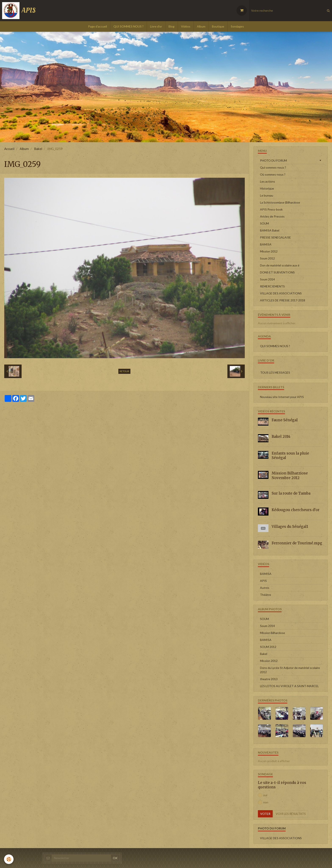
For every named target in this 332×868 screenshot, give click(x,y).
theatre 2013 (269, 679)
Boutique (218, 26)
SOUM (264, 223)
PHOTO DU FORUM (273, 160)
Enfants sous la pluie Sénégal (290, 455)
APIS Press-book (271, 209)
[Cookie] (9, 859)
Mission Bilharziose (273, 633)
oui (263, 795)
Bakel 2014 (281, 437)
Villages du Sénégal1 (290, 527)
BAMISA (266, 244)
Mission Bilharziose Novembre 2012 (290, 476)
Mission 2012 (269, 251)
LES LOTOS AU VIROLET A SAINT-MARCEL (289, 686)
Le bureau (267, 195)
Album (201, 26)
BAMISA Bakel (270, 230)
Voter (265, 814)
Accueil (9, 149)
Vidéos (186, 26)
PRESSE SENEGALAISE (275, 237)
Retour (124, 371)
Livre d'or (156, 26)
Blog (172, 26)
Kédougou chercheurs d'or (296, 510)
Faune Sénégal (285, 420)
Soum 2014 (267, 279)
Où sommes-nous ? (273, 174)
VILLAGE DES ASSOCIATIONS (281, 293)
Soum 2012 (267, 258)
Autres (265, 588)
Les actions (268, 181)
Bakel (38, 149)
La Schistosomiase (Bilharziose (280, 202)
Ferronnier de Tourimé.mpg (297, 543)
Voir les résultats (291, 814)
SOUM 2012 (268, 647)
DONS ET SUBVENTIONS (277, 272)
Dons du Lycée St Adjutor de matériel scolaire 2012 (290, 670)
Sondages (237, 26)
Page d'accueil (98, 26)
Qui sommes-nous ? (273, 167)
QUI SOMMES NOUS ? (129, 26)
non (263, 802)
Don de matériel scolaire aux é (280, 265)
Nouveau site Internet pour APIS (282, 397)
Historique (267, 188)
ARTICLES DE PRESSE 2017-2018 (283, 300)
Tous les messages (275, 372)
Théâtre (266, 595)
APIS (263, 581)
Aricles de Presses (272, 216)
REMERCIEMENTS (272, 286)
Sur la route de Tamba (291, 493)
